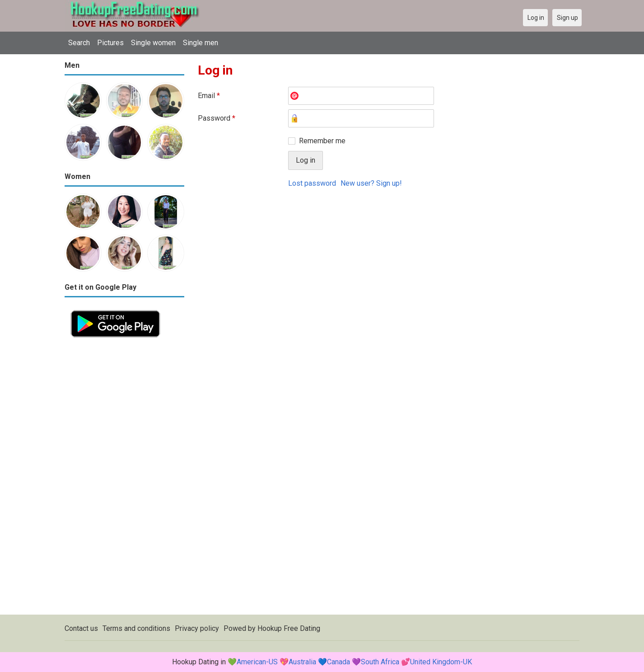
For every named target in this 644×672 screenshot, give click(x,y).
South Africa (380, 662)
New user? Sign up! (371, 183)
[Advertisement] (124, 479)
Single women (153, 43)
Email (209, 96)
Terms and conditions (136, 628)
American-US (257, 662)
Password (217, 118)
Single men (201, 43)
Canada (338, 662)
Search (79, 43)
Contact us (81, 628)
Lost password (312, 183)
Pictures (110, 43)
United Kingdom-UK (441, 662)
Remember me (322, 141)
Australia (302, 662)
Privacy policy (197, 628)
